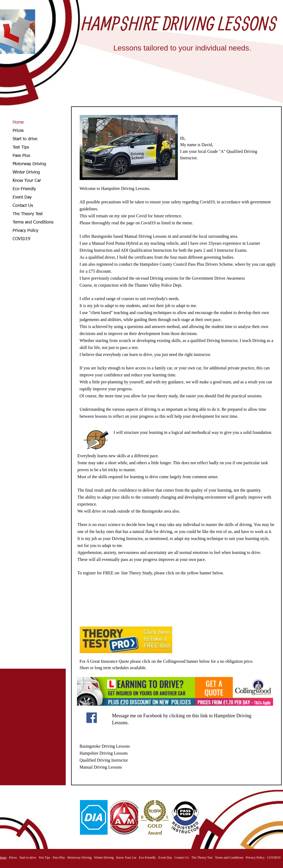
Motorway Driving (29, 164)
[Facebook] (92, 718)
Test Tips (21, 147)
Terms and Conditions (33, 222)
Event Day (22, 197)
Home (18, 123)
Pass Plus (21, 156)
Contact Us (23, 206)
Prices (18, 131)
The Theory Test (28, 214)
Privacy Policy (25, 231)
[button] (94, 817)
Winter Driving (26, 172)
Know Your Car (27, 181)
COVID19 (21, 239)
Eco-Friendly (24, 189)
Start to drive (25, 139)
